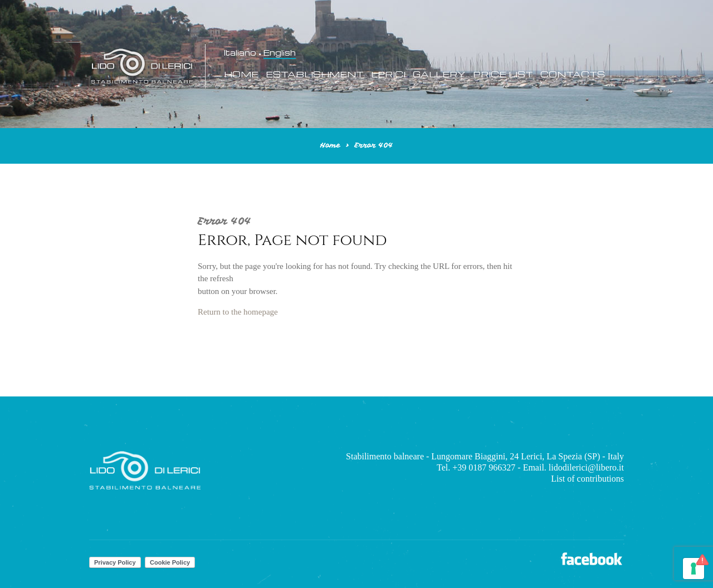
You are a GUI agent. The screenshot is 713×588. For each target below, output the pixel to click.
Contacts (573, 74)
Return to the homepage (238, 312)
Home (241, 74)
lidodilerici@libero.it (586, 467)
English (280, 53)
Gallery (439, 74)
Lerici (388, 74)
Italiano (240, 53)
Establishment (315, 74)
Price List (503, 74)
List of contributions (587, 479)
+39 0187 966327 (484, 467)
